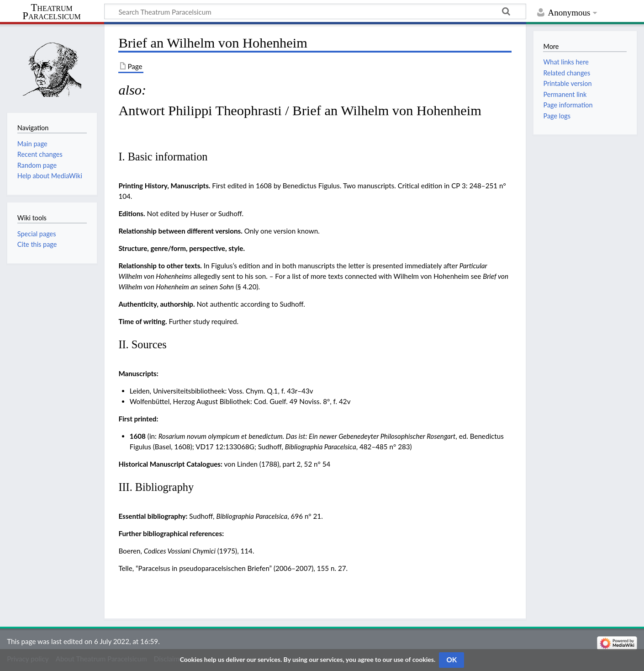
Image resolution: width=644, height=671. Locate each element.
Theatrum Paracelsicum (51, 12)
